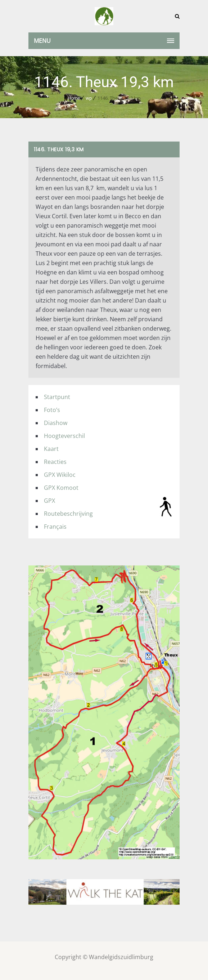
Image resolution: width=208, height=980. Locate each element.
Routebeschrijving (68, 514)
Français (55, 527)
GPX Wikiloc (60, 475)
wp (89, 98)
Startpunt (57, 397)
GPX (49, 501)
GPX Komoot (61, 488)
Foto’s (52, 410)
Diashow (56, 423)
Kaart (51, 449)
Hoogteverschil (64, 436)
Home (74, 98)
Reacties (55, 462)
